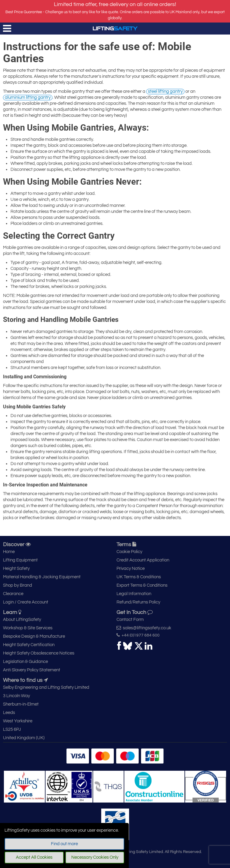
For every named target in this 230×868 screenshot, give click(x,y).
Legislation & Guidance (25, 662)
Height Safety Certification (29, 645)
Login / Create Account (26, 602)
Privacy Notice (131, 569)
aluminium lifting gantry (28, 97)
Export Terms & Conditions (142, 585)
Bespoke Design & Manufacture (34, 636)
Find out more (64, 844)
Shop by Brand (18, 585)
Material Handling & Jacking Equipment (42, 577)
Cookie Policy (129, 552)
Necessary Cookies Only (95, 857)
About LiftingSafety (22, 620)
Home (9, 552)
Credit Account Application (143, 560)
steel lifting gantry (165, 91)
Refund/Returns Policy (138, 602)
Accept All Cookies (34, 857)
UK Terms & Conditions (139, 577)
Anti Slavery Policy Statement (32, 670)
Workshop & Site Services (28, 628)
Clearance (13, 594)
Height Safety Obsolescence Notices (39, 653)
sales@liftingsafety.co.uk (144, 628)
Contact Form (130, 620)
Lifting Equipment (20, 560)
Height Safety (16, 569)
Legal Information (134, 594)
